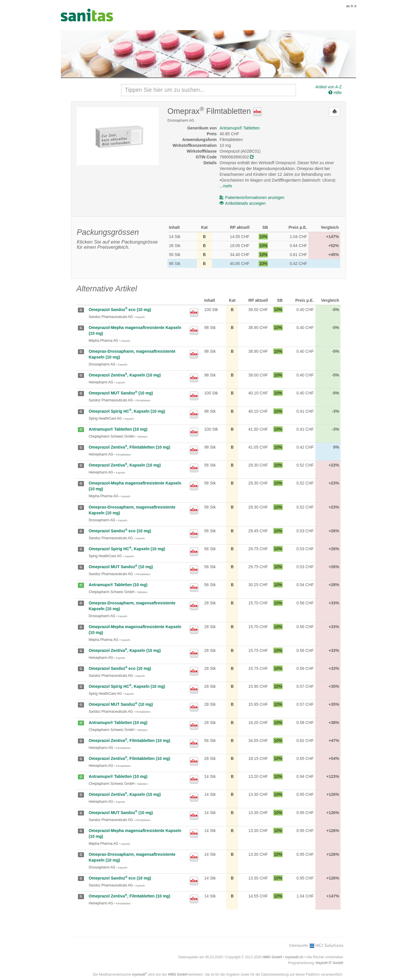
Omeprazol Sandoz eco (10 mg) (120, 310)
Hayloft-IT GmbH (329, 963)
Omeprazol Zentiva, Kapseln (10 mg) (125, 375)
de (348, 6)
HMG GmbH (272, 957)
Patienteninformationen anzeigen (252, 198)
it (356, 6)
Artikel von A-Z (329, 87)
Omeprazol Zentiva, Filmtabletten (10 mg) (129, 447)
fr (352, 6)
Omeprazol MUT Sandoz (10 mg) (121, 393)
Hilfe (335, 93)
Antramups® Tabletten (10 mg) (118, 429)
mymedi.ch (294, 957)
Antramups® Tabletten (239, 128)
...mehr (226, 186)
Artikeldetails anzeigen (243, 203)
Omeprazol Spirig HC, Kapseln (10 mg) (127, 411)
